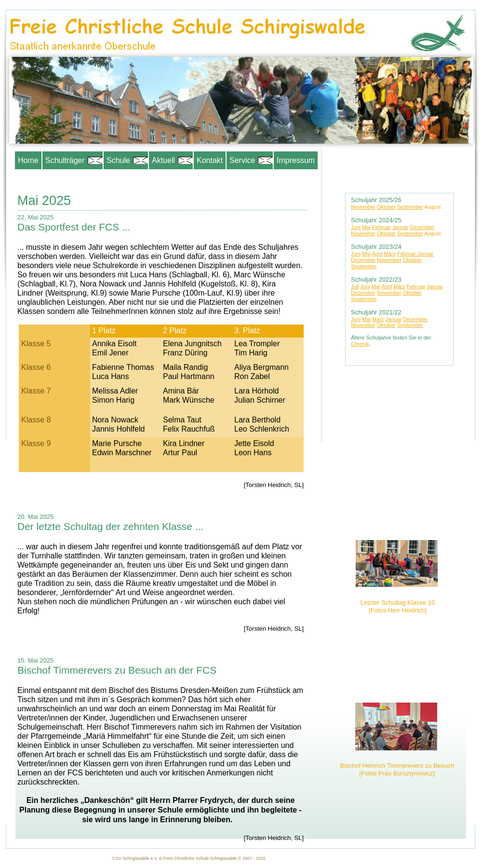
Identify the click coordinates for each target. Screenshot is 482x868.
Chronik (360, 344)
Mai (366, 227)
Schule (126, 160)
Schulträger (73, 160)
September (410, 207)
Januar (401, 227)
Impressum (296, 160)
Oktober (386, 207)
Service (250, 160)
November (363, 207)
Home (28, 160)
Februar (382, 227)
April (377, 254)
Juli (355, 286)
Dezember (422, 227)
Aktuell (171, 160)
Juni (356, 227)
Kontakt (210, 160)
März (390, 254)
